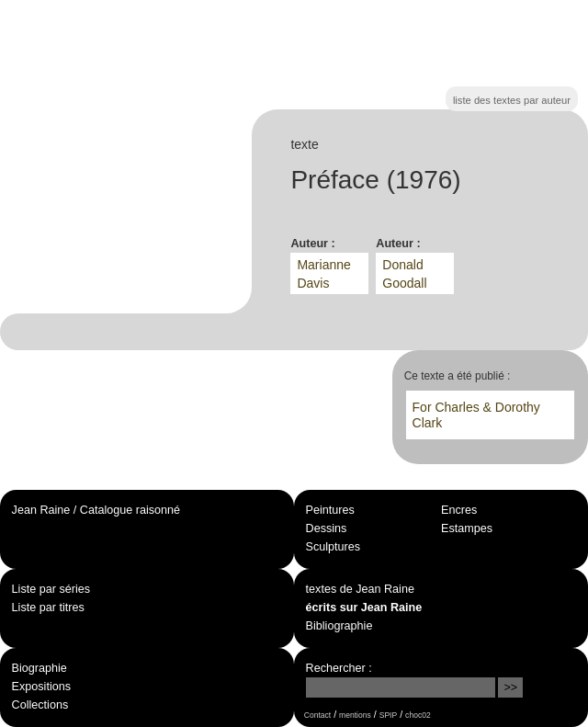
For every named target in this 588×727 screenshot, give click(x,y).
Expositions (41, 687)
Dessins (327, 528)
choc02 (418, 715)
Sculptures (334, 547)
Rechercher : (339, 668)
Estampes (467, 528)
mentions (355, 715)
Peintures (330, 510)
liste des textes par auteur (512, 100)
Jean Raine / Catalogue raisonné (96, 510)
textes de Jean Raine (360, 589)
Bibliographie (339, 626)
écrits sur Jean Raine (364, 608)
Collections (40, 705)
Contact (317, 715)
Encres (459, 510)
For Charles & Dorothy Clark (476, 415)
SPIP (388, 715)
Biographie (40, 668)
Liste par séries (51, 589)
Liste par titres (48, 608)
